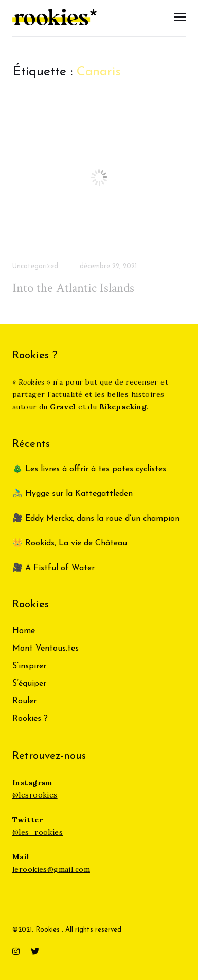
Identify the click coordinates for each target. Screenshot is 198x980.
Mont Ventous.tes (46, 649)
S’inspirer (29, 666)
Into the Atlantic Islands (73, 288)
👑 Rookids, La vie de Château (70, 543)
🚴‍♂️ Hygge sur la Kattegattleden (73, 494)
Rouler (24, 701)
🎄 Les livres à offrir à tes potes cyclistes (89, 469)
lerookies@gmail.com (51, 869)
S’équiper (29, 684)
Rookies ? (30, 719)
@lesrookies (35, 795)
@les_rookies (38, 832)
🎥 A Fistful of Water (55, 568)
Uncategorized (35, 266)
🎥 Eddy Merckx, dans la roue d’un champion (96, 519)
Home (24, 631)
